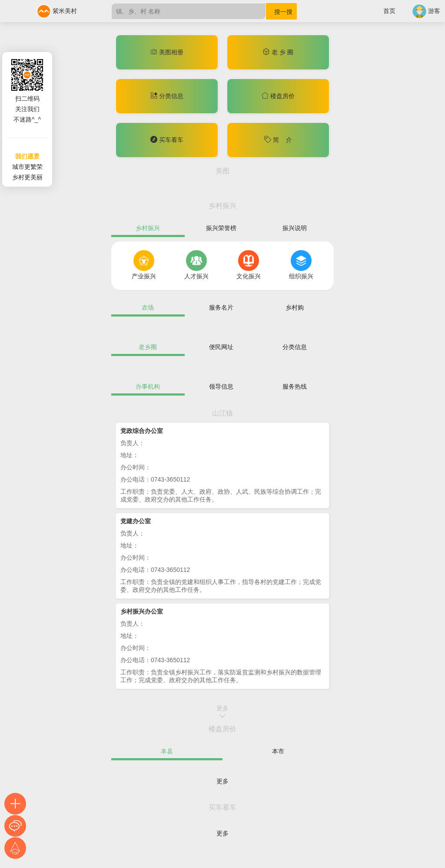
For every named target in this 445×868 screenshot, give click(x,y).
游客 (426, 11)
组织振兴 (301, 276)
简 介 (278, 140)
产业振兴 (144, 276)
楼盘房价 (278, 96)
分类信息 (167, 96)
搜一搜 (283, 12)
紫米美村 (57, 11)
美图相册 (167, 52)
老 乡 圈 (278, 52)
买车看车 (167, 140)
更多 (222, 192)
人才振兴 (196, 276)
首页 (389, 11)
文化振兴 (249, 276)
